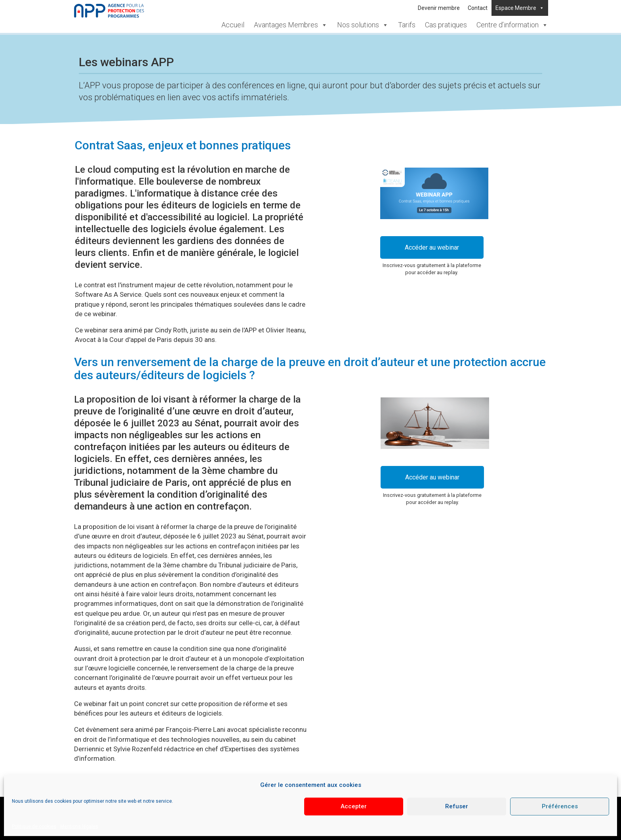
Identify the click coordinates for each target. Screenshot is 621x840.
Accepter (354, 806)
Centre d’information (512, 25)
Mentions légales (79, 827)
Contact (478, 8)
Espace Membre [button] (520, 8)
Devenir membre (439, 8)
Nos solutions (363, 25)
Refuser (457, 806)
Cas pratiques (446, 25)
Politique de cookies (34, 827)
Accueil (233, 25)
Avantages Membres (291, 25)
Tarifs (407, 25)
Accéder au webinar (432, 247)
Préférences (560, 806)
